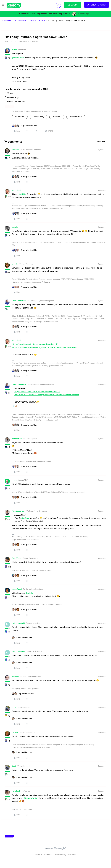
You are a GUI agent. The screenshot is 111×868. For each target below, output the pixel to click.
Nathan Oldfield (18, 623)
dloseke (15, 264)
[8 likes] (24, 213)
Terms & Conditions (44, 855)
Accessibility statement (65, 855)
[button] (3, 6)
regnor (14, 480)
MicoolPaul (16, 190)
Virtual (10, 93)
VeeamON (57, 117)
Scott (14, 707)
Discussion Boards (37, 20)
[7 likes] (24, 177)
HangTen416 (17, 791)
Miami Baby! (13, 97)
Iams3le (15, 227)
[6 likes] (24, 327)
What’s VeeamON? (16, 102)
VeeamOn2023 (76, 117)
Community (7, 20)
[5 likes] (24, 497)
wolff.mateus (17, 439)
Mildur (14, 49)
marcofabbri (17, 589)
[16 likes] (25, 126)
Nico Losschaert (19, 511)
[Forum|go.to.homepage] (14, 5)
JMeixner (15, 150)
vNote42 (15, 676)
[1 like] (22, 638)
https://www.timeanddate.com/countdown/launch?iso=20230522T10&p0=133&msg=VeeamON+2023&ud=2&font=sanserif (45, 346)
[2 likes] (23, 694)
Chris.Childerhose (19, 301)
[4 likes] (24, 425)
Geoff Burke (17, 558)
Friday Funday (38, 117)
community (20, 117)
